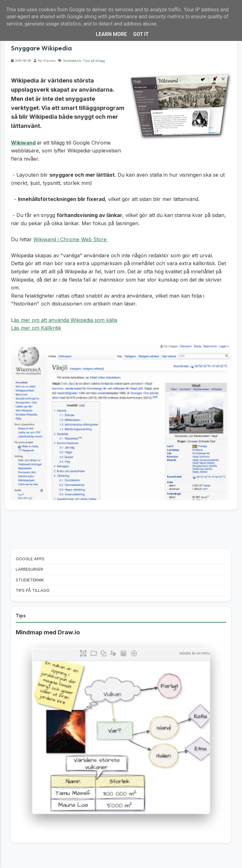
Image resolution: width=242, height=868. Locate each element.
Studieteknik (72, 61)
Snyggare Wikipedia (41, 48)
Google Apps (30, 559)
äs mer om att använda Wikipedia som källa (66, 320)
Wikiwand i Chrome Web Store (71, 239)
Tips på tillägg (94, 61)
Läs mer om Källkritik (36, 328)
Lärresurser (29, 569)
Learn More (111, 34)
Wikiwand (23, 143)
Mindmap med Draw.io (48, 632)
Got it (141, 34)
